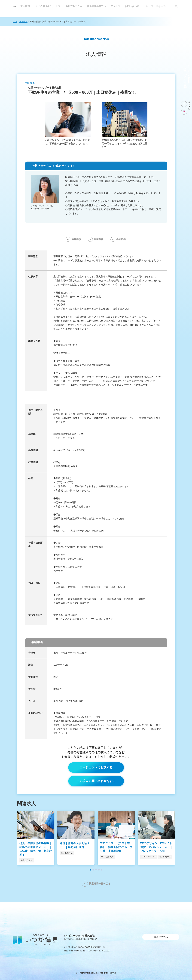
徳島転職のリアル (96, 6)
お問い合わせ (132, 6)
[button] (91, 870)
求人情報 (25, 6)
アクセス (115, 6)
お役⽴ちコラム (74, 6)
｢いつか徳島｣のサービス (48, 6)
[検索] (176, 6)
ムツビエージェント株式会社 (79, 936)
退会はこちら (161, 937)
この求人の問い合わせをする (96, 781)
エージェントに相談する (96, 767)
